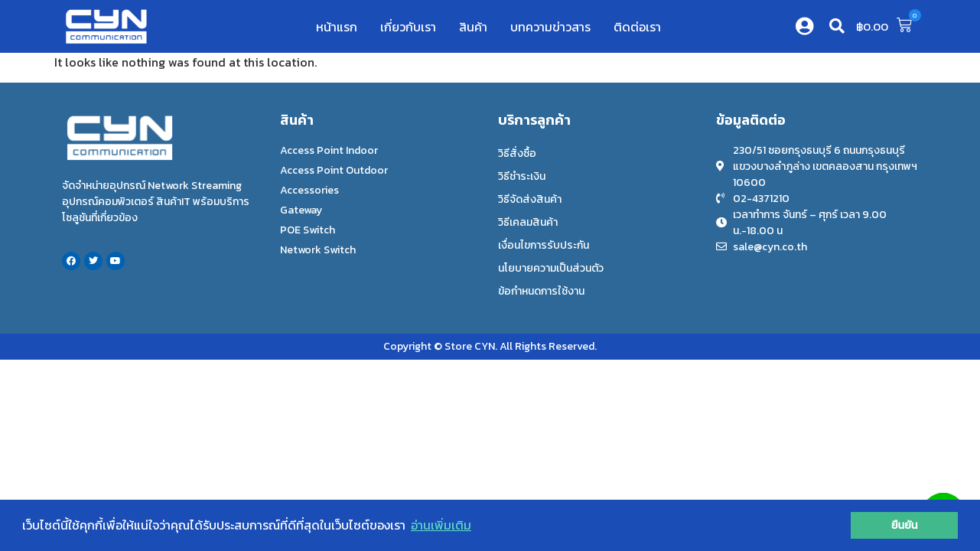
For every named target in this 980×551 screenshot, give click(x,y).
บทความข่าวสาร (550, 27)
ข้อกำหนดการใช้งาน (541, 291)
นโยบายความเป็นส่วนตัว (551, 268)
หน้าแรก (337, 27)
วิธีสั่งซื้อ (517, 153)
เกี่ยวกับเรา (408, 27)
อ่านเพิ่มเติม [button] (441, 525)
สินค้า (473, 27)
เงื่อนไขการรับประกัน (544, 245)
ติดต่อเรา (637, 27)
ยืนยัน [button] (905, 525)
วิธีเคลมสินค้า (528, 222)
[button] (837, 26)
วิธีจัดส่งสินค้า (530, 199)
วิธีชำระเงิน (522, 176)
